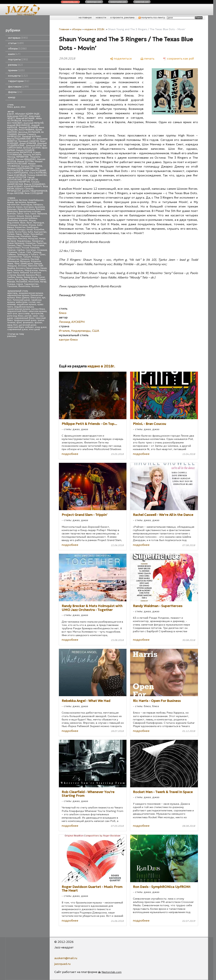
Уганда (36, 257)
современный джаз (17, 329)
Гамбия (11, 277)
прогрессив (37, 314)
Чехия (10, 264)
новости (101, 17)
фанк (19, 323)
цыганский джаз (27, 325)
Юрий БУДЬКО (15, 186)
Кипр (10, 270)
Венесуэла (12, 211)
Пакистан (41, 243)
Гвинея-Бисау (30, 277)
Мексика (23, 239)
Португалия (38, 245)
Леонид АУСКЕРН (32, 155)
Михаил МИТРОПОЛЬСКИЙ (25, 163)
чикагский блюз (16, 327)
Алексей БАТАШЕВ (25, 118)
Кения (43, 268)
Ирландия (39, 223)
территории (19, 81)
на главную (85, 17)
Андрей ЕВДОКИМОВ (19, 125)
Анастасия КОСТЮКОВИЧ (20, 122)
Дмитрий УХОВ (34, 146)
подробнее (70, 454)
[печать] (147, 58)
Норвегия (30, 243)
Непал (42, 239)
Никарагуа (38, 241)
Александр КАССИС (17, 116)
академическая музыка (31, 293)
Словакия (42, 250)
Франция (25, 261)
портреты (18, 59)
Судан (22, 252)
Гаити (33, 214)
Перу (19, 245)
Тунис (42, 255)
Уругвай (35, 259)
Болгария (29, 207)
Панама (11, 245)
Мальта (43, 270)
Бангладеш (26, 205)
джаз (17, 107)
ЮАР (41, 266)
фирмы (15, 92)
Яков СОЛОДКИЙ (34, 193)
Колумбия (39, 230)
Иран (29, 223)
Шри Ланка (13, 273)
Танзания (12, 286)
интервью (18, 38)
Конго (10, 279)
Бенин (19, 207)
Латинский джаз (21, 300)
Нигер (43, 282)
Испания (23, 225)
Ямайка (11, 268)
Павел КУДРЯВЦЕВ (17, 175)
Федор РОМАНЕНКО (35, 184)
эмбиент (29, 327)
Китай (30, 230)
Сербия (21, 250)
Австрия (23, 200)
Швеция (38, 264)
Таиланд (37, 252)
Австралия (13, 200)
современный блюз (24, 318)
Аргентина (21, 202)
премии (16, 70)
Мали (35, 236)
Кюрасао (19, 270)
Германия (42, 214)
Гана (27, 214)
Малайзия (26, 236)
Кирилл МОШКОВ (26, 150)
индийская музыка (24, 307)
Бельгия (11, 207)
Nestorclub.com (112, 972)
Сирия (20, 284)
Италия (32, 225)
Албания (25, 273)
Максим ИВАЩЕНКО (26, 159)
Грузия (28, 216)
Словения (12, 252)
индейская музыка (26, 304)
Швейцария (27, 264)
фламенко (28, 323)
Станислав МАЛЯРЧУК (19, 182)
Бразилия (40, 207)
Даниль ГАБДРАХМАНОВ (35, 191)
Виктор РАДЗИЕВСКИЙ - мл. (21, 139)
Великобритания (26, 209)
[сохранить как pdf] (179, 58)
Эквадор (12, 266)
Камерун (12, 230)
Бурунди (12, 209)
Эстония (22, 266)
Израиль (23, 220)
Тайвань (12, 255)
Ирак (23, 223)
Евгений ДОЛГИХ (32, 148)
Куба (30, 232)
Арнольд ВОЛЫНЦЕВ (29, 132)
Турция (27, 257)
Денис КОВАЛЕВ (28, 143)
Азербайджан (36, 200)
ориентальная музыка (19, 309)
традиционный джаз (25, 320)
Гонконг (11, 216)
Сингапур (31, 250)
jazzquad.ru (62, 964)
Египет (42, 277)
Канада (21, 230)
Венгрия (40, 209)
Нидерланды (24, 241)
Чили (17, 264)
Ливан (19, 234)
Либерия (33, 279)
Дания (36, 216)
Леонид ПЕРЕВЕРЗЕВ (18, 157)
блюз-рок (36, 298)
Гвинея (19, 277)
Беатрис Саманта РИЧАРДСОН (22, 135)
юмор (12, 97)
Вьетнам (11, 214)
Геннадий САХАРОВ (29, 141)
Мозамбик (22, 282)
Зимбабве (12, 220)
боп (9, 300)
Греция (20, 216)
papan (11, 114)
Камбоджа (32, 227)
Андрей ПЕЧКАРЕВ (28, 127)
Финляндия (13, 261)
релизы (15, 65)
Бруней (21, 275)
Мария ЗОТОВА (25, 162)
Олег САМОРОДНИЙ (35, 171)
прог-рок (12, 314)
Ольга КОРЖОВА (38, 173)
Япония (35, 286)
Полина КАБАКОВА (37, 175)
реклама (12, 336)
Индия (32, 220)
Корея (10, 232)
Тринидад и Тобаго (28, 255)
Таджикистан (31, 284)
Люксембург (37, 234)
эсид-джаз (41, 327)
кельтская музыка (38, 311)
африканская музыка (18, 295)
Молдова (33, 239)
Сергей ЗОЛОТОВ (17, 177)
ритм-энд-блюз (15, 316)
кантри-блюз (38, 309)
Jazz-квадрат (26, 14)
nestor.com (70, 2)
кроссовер (24, 314)
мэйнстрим (22, 302)
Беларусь (38, 205)
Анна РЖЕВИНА (26, 130)
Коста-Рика (21, 232)
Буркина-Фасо (33, 275)
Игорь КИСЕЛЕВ (15, 193)
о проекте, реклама (122, 17)
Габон (20, 214)
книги (14, 54)
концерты (18, 76)
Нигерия (12, 241)
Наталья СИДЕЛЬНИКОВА (20, 168)
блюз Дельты (23, 298)
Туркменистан (15, 257)
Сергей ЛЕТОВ (30, 180)
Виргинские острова (30, 211)
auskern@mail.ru (66, 958)
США (29, 252)
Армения (32, 202)
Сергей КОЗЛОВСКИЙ (21, 179)
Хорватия (36, 261)
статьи (16, 43)
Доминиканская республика (22, 218)
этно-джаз (34, 329)
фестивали (18, 87)
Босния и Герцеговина (28, 268)
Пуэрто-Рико (14, 248)
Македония (13, 236)
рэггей (28, 316)
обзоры (17, 49)
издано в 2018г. (95, 29)
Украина (25, 259)
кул (44, 298)
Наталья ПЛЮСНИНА (31, 166)
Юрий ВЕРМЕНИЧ (33, 186)
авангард (12, 293)
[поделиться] (121, 58)
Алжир (11, 202)
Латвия (11, 234)
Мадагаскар (31, 270)
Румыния (35, 248)
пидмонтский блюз (17, 311)
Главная (64, 29)
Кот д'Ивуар (21, 279)
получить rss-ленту (152, 17)
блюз (10, 107)
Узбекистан (13, 259)
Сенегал (11, 250)
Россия (25, 248)
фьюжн (38, 323)
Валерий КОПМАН (32, 137)
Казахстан (20, 227)
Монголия (34, 282)
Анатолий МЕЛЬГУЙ (33, 123)
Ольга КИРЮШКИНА (18, 173)
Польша (27, 245)
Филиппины (24, 286)
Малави (11, 282)
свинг (35, 316)
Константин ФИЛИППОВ (20, 152)
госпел (32, 302)
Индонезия (13, 223)
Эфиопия (32, 266)
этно (23, 107)
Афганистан (13, 205)
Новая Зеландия (16, 243)
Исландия (12, 225)
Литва (26, 234)
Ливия (42, 279)
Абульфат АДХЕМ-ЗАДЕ (28, 114)
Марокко (12, 239)
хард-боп (12, 325)
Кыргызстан (40, 232)
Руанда (11, 284)
